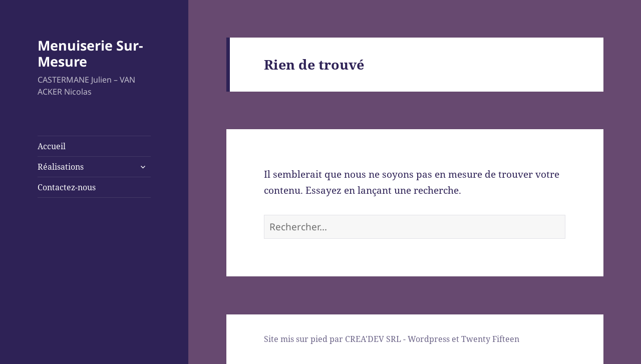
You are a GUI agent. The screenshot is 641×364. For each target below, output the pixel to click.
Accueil (52, 146)
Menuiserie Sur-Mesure (90, 53)
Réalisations (61, 167)
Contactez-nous (67, 187)
